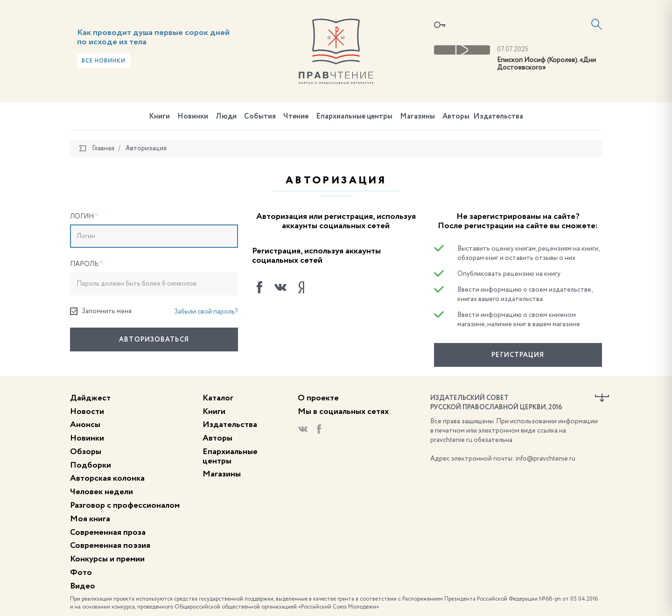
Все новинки (104, 61)
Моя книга (90, 519)
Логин (84, 217)
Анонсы (85, 425)
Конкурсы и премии (107, 559)
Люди (226, 117)
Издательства (498, 117)
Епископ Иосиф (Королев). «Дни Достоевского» (546, 64)
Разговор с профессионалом (125, 505)
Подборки (91, 465)
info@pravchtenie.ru (546, 459)
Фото (81, 573)
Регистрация (518, 355)
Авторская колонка (107, 478)
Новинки (193, 117)
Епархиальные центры (354, 117)
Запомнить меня (101, 311)
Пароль (86, 264)
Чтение (296, 117)
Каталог (218, 398)
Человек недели (101, 492)
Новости (87, 412)
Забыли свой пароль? (206, 312)
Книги (159, 117)
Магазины (417, 117)
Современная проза (108, 532)
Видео (83, 586)
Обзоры (86, 452)
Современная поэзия (110, 546)
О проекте (318, 398)
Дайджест (90, 398)
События (260, 117)
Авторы (456, 117)
